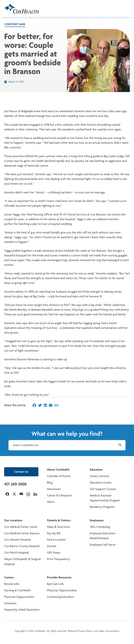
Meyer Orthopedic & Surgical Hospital (22, 562)
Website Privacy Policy (80, 631)
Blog (50, 483)
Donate (52, 546)
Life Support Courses (103, 489)
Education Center (101, 483)
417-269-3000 (15, 484)
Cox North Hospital (16, 553)
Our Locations (13, 520)
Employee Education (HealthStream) (103, 536)
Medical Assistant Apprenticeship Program (105, 498)
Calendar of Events (59, 476)
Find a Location (56, 540)
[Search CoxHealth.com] (67, 445)
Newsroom (54, 489)
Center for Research (59, 496)
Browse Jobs (12, 584)
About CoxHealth (58, 470)
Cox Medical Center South (21, 527)
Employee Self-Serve (103, 545)
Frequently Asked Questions (22, 610)
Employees (97, 520)
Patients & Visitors (59, 520)
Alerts (51, 502)
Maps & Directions (58, 527)
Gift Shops (54, 553)
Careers (9, 577)
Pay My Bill (54, 533)
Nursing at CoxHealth (18, 590)
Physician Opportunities (19, 597)
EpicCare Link (55, 584)
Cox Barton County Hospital (22, 546)
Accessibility (113, 631)
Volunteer (10, 603)
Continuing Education (60, 597)
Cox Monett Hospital (17, 540)
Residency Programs (102, 507)
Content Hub (15, 24)
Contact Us (21, 472)
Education (96, 470)
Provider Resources (59, 577)
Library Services (100, 476)
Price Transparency (59, 559)
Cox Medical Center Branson (22, 533)
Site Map (99, 631)
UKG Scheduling (100, 527)
